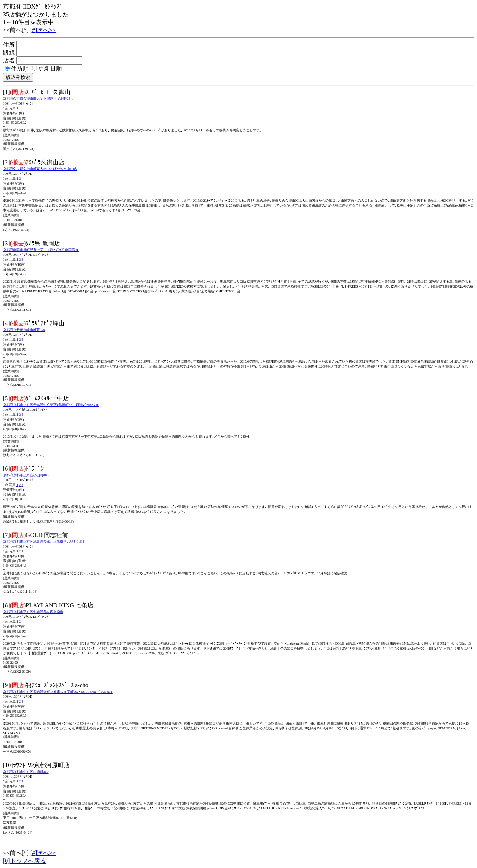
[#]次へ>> (43, 30)
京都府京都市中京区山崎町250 (26, 772)
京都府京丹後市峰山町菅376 (24, 330)
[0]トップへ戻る (24, 861)
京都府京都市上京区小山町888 (26, 475)
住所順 (17, 69)
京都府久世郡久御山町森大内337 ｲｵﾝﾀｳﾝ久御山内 (40, 169)
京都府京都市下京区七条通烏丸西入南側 (33, 612)
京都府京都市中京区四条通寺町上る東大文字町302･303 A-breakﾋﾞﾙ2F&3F (58, 692)
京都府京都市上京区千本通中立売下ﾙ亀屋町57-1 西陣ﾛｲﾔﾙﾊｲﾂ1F (51, 405)
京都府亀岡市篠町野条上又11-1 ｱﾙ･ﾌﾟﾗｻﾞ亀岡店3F (41, 250)
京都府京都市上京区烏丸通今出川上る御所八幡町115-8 (44, 542)
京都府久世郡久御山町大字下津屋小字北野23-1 (38, 99)
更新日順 (47, 69)
